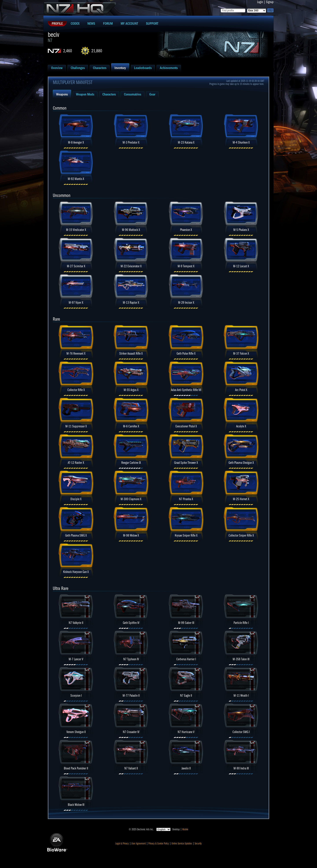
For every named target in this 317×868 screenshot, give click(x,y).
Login (260, 2)
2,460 (68, 51)
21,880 (97, 51)
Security (198, 844)
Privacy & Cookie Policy (159, 844)
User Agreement (139, 844)
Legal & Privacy (122, 844)
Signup (270, 2)
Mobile (185, 829)
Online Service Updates (182, 844)
